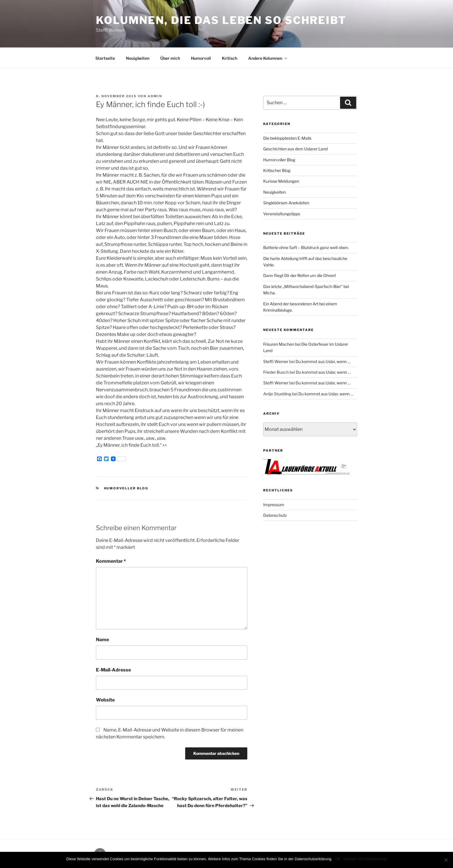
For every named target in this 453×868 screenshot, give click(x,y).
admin (155, 96)
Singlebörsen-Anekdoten (286, 203)
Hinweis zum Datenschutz (365, 859)
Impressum (274, 505)
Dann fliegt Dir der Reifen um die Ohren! (299, 275)
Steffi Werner (276, 361)
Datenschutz (275, 515)
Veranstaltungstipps (282, 214)
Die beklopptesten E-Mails (287, 138)
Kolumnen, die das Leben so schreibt (221, 20)
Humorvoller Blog (126, 488)
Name (102, 640)
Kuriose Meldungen (281, 181)
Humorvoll (201, 58)
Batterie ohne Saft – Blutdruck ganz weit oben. (306, 247)
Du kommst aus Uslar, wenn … (323, 361)
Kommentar (111, 561)
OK (338, 859)
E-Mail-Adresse (113, 670)
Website (105, 700)
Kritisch (230, 58)
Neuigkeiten (138, 58)
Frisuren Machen (279, 344)
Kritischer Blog (277, 170)
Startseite (105, 58)
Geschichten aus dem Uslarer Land (295, 149)
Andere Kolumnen (268, 58)
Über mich (170, 58)
